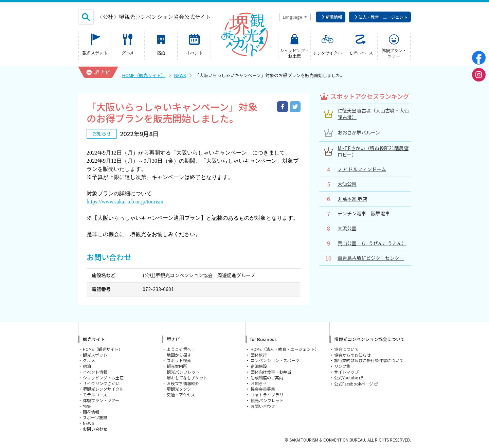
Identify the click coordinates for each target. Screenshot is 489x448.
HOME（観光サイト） (144, 75)
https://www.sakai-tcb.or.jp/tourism (125, 202)
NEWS (180, 75)
